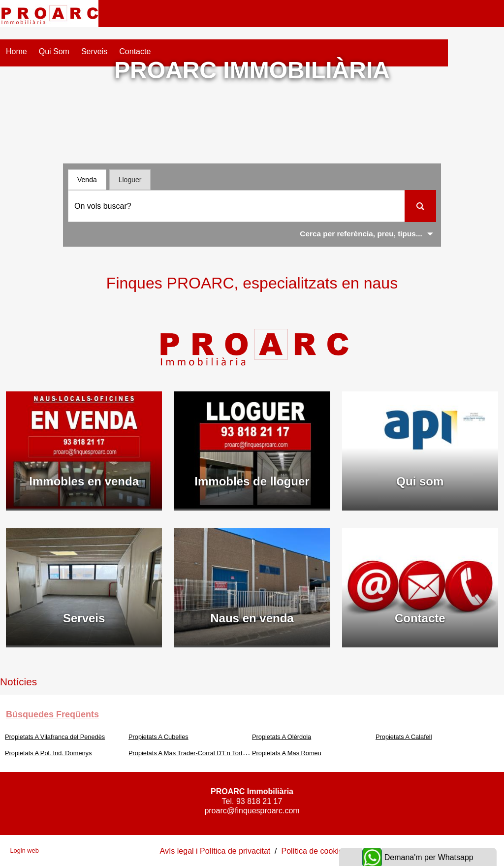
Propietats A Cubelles (158, 737)
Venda (87, 180)
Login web (24, 850)
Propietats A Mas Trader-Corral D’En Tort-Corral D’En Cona (211, 753)
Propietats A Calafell (404, 737)
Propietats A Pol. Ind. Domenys (48, 753)
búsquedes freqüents (52, 714)
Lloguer (130, 180)
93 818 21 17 (259, 801)
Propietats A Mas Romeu (287, 753)
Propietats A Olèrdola (282, 737)
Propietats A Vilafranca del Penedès (55, 737)
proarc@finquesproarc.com (252, 811)
